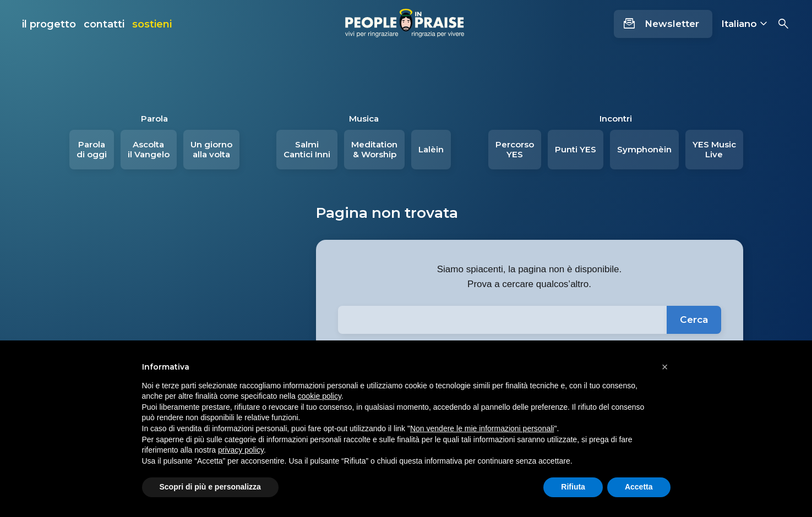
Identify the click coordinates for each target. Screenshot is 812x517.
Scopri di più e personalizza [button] (210, 487)
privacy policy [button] (241, 450)
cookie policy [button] (320, 396)
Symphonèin (644, 149)
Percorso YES (515, 149)
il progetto (49, 24)
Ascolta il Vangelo (149, 149)
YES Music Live (714, 149)
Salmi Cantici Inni (307, 149)
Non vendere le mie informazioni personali (482, 428)
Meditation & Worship (374, 149)
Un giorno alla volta (211, 149)
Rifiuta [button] (573, 487)
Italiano (739, 24)
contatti (104, 24)
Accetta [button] (639, 487)
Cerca (694, 320)
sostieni (152, 24)
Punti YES (576, 149)
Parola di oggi (92, 149)
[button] (665, 367)
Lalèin (431, 149)
